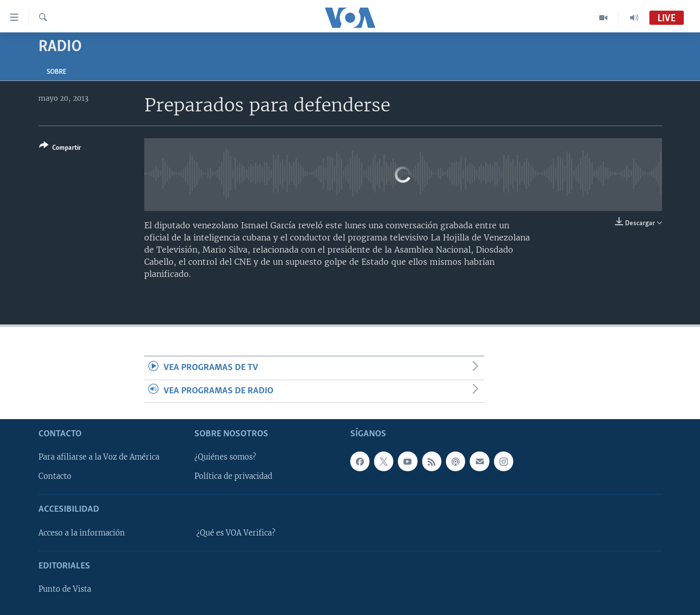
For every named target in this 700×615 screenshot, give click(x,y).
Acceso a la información (82, 533)
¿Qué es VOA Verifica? (236, 533)
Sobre (56, 72)
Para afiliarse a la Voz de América (99, 457)
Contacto (55, 476)
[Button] (60, 149)
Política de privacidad (233, 476)
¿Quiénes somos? (225, 457)
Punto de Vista (65, 589)
